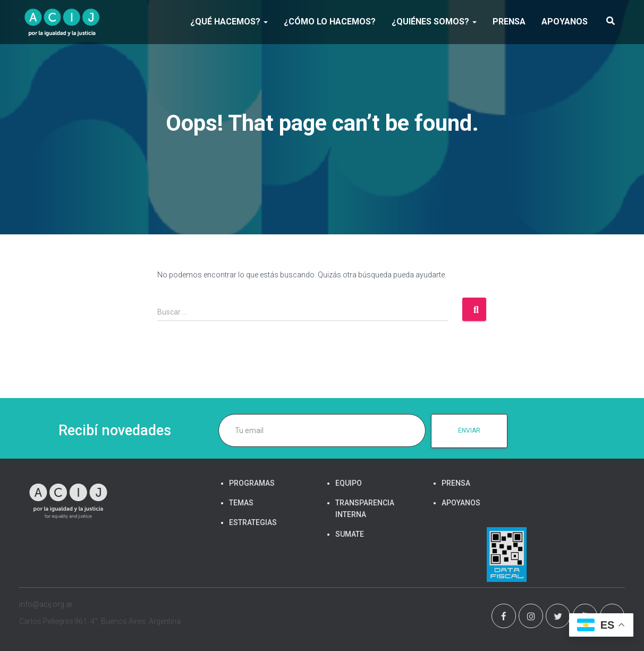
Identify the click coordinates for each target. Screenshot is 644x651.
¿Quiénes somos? (434, 22)
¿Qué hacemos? (229, 22)
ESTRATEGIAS (253, 522)
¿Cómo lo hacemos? (330, 22)
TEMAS (241, 503)
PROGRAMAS (252, 483)
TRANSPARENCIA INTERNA (365, 509)
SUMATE (350, 534)
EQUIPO (349, 483)
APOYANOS (565, 22)
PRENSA (509, 22)
